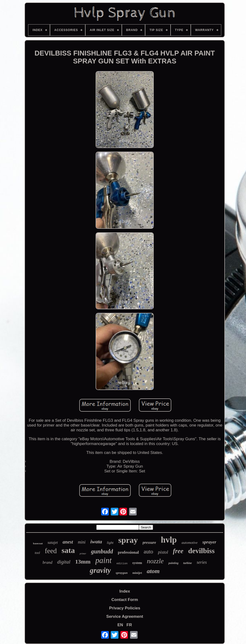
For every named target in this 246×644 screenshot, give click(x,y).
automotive (190, 543)
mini (82, 542)
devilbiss (201, 551)
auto (148, 552)
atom (153, 571)
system (137, 563)
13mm (83, 562)
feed (51, 551)
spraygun (122, 573)
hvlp (169, 540)
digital (64, 562)
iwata (96, 542)
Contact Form (125, 600)
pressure (149, 542)
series (202, 562)
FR (129, 625)
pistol (163, 552)
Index (125, 591)
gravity (100, 570)
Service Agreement (125, 616)
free (178, 551)
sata (68, 550)
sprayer (209, 542)
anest (68, 542)
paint (104, 560)
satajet (53, 542)
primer (83, 554)
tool (37, 553)
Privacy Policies (125, 608)
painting (173, 563)
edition (122, 563)
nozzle (155, 561)
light (110, 543)
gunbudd (102, 551)
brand (47, 562)
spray (128, 540)
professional (128, 552)
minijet (137, 573)
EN (120, 625)
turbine (188, 563)
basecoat (38, 543)
